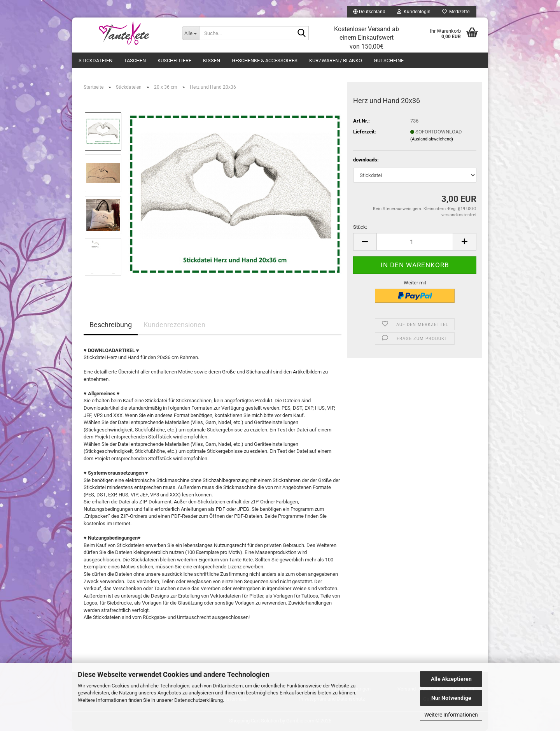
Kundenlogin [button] (414, 12)
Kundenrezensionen (174, 325)
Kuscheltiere (174, 60)
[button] (369, 12)
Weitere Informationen (451, 715)
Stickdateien (95, 60)
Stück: (360, 227)
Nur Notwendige (451, 698)
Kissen (212, 60)
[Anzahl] (415, 242)
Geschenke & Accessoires (265, 60)
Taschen (135, 60)
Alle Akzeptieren (451, 679)
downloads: (366, 160)
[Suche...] (191, 33)
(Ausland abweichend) (432, 139)
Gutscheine (389, 60)
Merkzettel (456, 12)
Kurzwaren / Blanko (336, 60)
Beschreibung (111, 325)
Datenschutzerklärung (199, 700)
